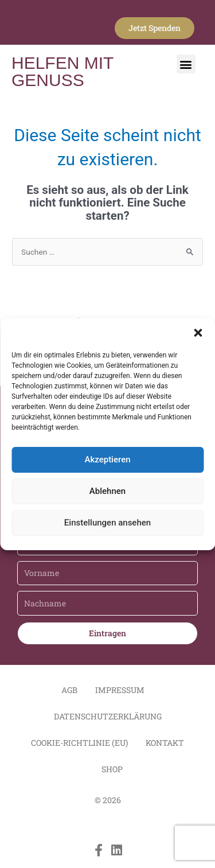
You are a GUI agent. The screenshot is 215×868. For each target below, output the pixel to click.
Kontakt (165, 743)
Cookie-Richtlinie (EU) (79, 743)
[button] (198, 333)
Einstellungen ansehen (107, 523)
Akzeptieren (107, 460)
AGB (69, 690)
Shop (112, 769)
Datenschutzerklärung (108, 716)
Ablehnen (107, 491)
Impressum (120, 690)
